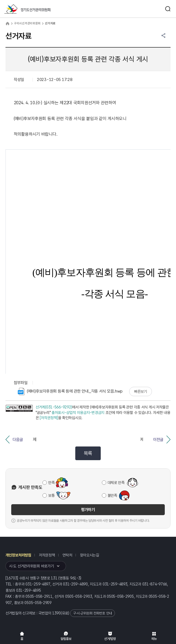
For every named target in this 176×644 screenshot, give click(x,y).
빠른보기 (141, 391)
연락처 (67, 555)
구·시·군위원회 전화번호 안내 (93, 613)
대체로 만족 (116, 483)
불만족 (112, 495)
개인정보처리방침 (18, 555)
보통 (51, 495)
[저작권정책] (49, 418)
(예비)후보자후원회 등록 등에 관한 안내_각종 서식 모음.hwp (70, 391)
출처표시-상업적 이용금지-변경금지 (78, 413)
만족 (51, 483)
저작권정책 (47, 555)
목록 (88, 453)
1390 (57, 613)
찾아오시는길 (90, 555)
